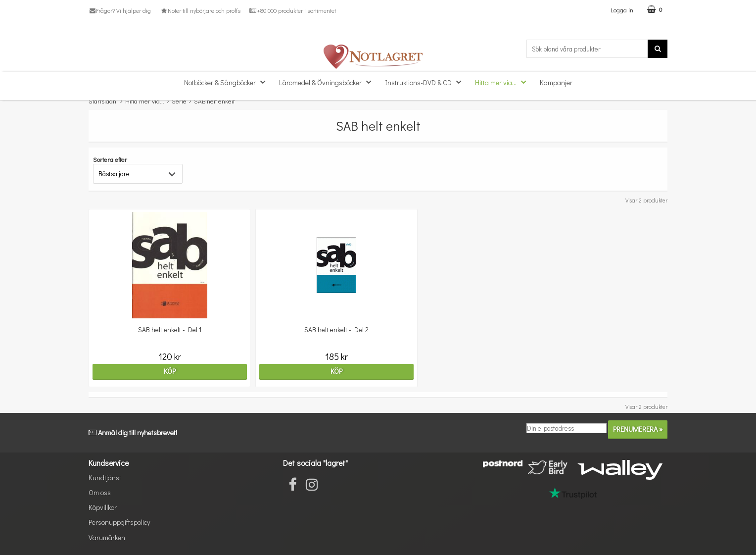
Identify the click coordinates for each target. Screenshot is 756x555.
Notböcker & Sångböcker (228, 82)
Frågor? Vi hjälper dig (120, 10)
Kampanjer (556, 82)
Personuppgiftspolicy (119, 522)
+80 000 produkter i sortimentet (293, 10)
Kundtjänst (105, 478)
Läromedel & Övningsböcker (328, 82)
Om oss (100, 492)
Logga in (622, 10)
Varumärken (107, 537)
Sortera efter (110, 159)
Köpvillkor (103, 507)
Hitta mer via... (503, 82)
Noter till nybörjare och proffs (200, 10)
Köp (159, 371)
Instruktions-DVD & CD (426, 82)
